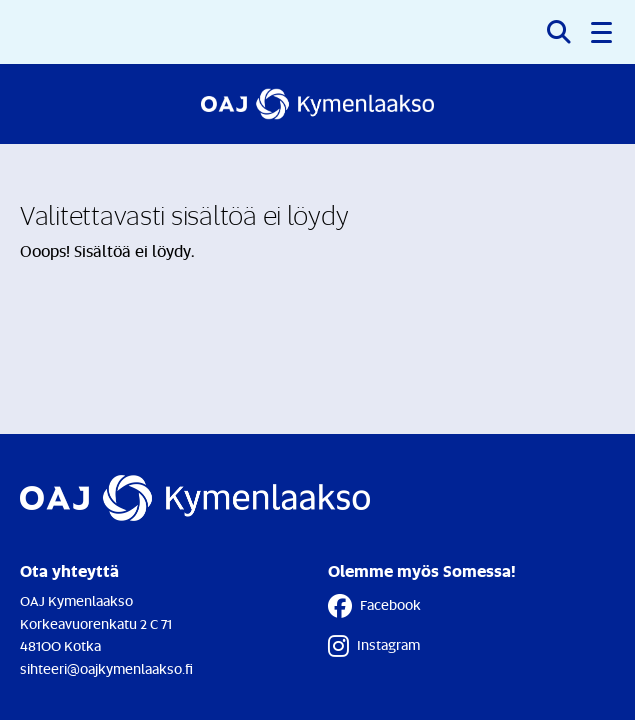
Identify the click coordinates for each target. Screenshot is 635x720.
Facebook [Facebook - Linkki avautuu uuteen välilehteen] (374, 606)
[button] (603, 32)
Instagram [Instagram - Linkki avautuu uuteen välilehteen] (374, 646)
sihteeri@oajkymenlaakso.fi (106, 668)
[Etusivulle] (317, 104)
